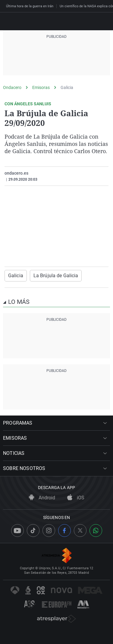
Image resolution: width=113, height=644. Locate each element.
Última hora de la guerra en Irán (30, 6)
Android (42, 498)
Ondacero (12, 87)
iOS (76, 498)
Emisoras (41, 87)
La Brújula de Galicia (56, 276)
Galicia (67, 87)
